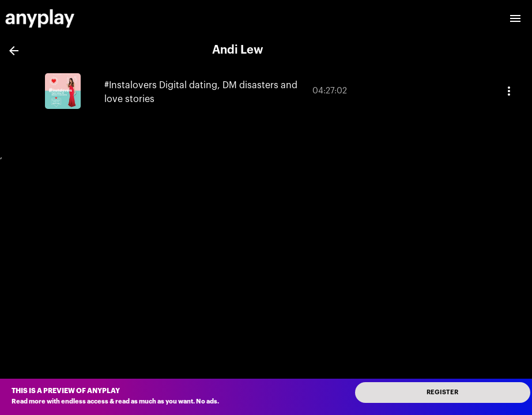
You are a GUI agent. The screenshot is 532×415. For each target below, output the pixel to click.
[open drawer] (515, 18)
